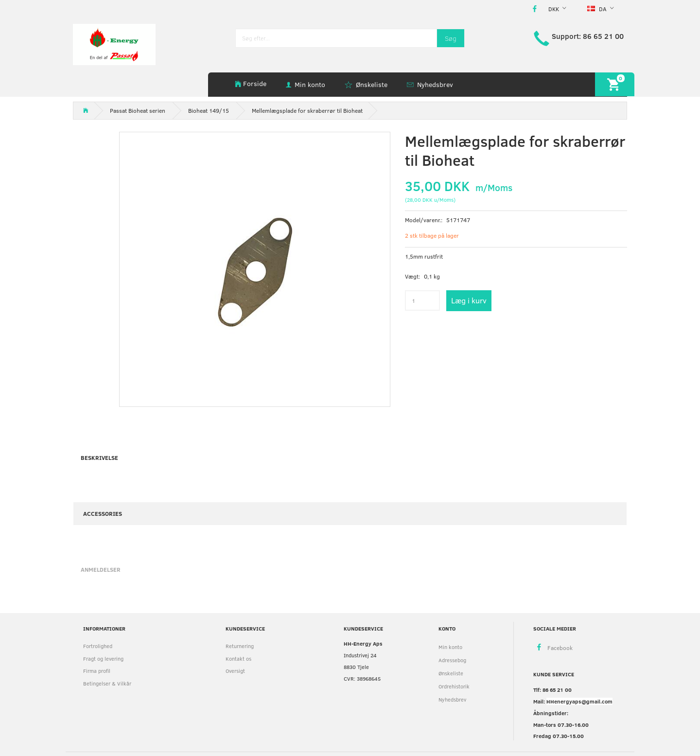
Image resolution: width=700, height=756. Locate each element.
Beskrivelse (99, 457)
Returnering (240, 646)
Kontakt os (238, 659)
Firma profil (97, 671)
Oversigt (235, 671)
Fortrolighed (98, 646)
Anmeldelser (101, 569)
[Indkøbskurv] (615, 84)
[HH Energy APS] (114, 44)
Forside (255, 83)
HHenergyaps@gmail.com (579, 701)
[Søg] (451, 38)
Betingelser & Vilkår (107, 683)
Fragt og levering (103, 659)
